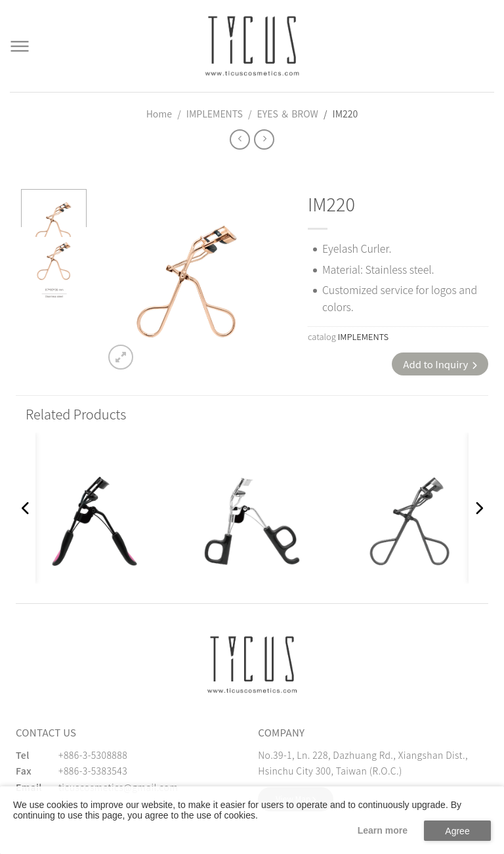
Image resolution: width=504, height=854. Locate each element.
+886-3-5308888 (93, 755)
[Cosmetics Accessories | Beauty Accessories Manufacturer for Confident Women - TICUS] (252, 46)
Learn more (383, 830)
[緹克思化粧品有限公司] (252, 665)
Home (159, 114)
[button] (26, 508)
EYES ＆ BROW (288, 114)
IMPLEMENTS (215, 114)
